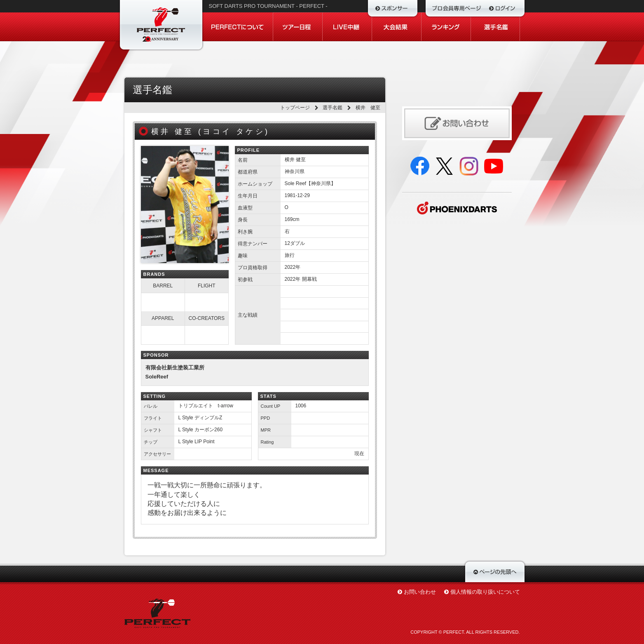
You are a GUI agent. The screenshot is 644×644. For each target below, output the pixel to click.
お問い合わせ (420, 592)
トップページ (295, 108)
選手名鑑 (333, 108)
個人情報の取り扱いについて (485, 592)
